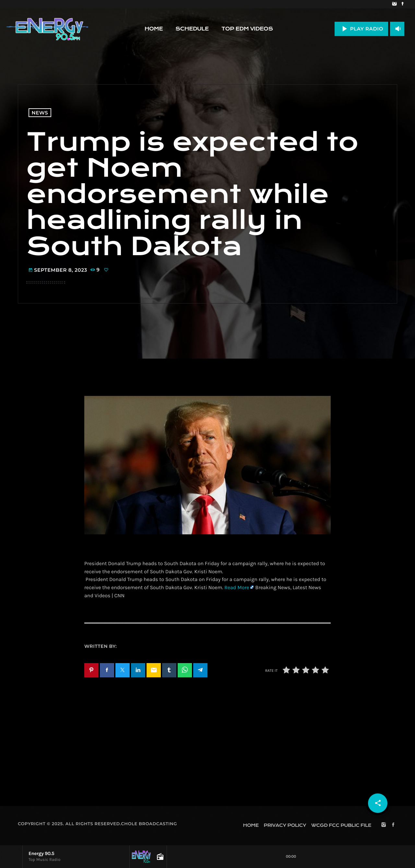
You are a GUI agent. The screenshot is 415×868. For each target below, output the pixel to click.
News (40, 113)
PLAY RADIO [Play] (361, 29)
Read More (237, 588)
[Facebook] (403, 4)
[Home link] (47, 29)
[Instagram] (394, 4)
